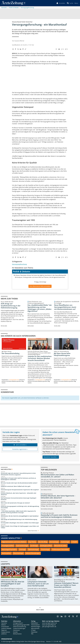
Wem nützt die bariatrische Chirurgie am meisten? (15, 503)
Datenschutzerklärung (20, 627)
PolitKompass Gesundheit (60, 550)
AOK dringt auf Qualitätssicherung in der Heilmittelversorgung (11, 306)
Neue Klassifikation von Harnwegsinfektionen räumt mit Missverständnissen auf (65, 307)
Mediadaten (35, 623)
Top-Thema (32, 542)
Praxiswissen (5, 627)
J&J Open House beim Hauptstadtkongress (62, 354)
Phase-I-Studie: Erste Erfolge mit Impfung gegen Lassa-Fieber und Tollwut (20, 527)
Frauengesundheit (8, 546)
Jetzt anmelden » (20, 445)
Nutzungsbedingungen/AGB (21, 625)
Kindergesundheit (46, 546)
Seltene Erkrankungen (33, 553)
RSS (32, 634)
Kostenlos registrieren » (20, 449)
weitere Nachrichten (33, 531)
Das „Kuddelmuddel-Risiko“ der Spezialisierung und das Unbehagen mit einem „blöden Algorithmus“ (40, 308)
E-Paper (33, 630)
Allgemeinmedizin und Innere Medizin (14, 542)
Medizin (4, 625)
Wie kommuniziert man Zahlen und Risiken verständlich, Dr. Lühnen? (57, 476)
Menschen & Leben (60, 546)
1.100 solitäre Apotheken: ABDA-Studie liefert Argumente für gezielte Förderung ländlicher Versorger (18, 512)
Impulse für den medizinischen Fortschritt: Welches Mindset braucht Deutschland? (40, 359)
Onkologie (22, 550)
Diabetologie (65, 542)
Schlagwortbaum (18, 623)
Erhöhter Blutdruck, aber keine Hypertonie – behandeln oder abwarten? (19, 494)
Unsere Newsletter (10, 538)
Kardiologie (34, 546)
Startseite (4, 623)
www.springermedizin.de (49, 623)
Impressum (16, 630)
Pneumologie (45, 550)
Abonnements (35, 629)
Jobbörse (4, 634)
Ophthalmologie (33, 550)
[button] (76, 3)
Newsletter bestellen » (51, 457)
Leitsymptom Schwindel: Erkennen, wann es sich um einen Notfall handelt (38, 584)
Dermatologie (54, 542)
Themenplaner (35, 625)
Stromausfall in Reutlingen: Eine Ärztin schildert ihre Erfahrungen (20, 523)
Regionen (4, 630)
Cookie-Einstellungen (19, 629)
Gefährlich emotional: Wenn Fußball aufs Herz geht (16, 486)
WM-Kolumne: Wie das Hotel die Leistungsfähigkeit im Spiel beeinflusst (20, 516)
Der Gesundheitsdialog (11, 353)
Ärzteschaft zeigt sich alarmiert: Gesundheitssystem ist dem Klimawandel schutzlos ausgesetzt (18, 474)
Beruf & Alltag (43, 542)
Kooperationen (6, 632)
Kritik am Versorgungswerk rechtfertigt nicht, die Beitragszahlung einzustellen (20, 507)
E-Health (74, 542)
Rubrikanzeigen (36, 627)
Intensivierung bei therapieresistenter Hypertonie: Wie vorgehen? (20, 490)
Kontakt (15, 632)
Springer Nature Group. (38, 642)
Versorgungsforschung (19, 264)
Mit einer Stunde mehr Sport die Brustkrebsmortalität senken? (19, 483)
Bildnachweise (17, 634)
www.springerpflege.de (49, 625)
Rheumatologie (18, 553)
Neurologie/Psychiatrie (9, 550)
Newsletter (34, 632)
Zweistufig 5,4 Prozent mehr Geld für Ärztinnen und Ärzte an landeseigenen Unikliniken (18, 479)
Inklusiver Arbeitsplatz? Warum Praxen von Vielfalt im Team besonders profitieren (66, 585)
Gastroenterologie (22, 546)
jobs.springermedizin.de (49, 627)
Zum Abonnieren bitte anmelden (40, 286)
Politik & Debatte (6, 629)
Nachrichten (6, 469)
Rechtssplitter (6, 553)
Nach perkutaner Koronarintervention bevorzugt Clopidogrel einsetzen (19, 499)
